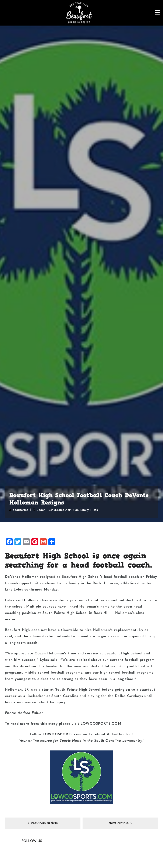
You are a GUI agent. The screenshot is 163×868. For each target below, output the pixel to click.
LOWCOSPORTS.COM (101, 724)
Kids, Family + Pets (85, 510)
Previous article (44, 823)
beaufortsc (20, 510)
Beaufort (65, 510)
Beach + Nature (47, 510)
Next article (119, 823)
